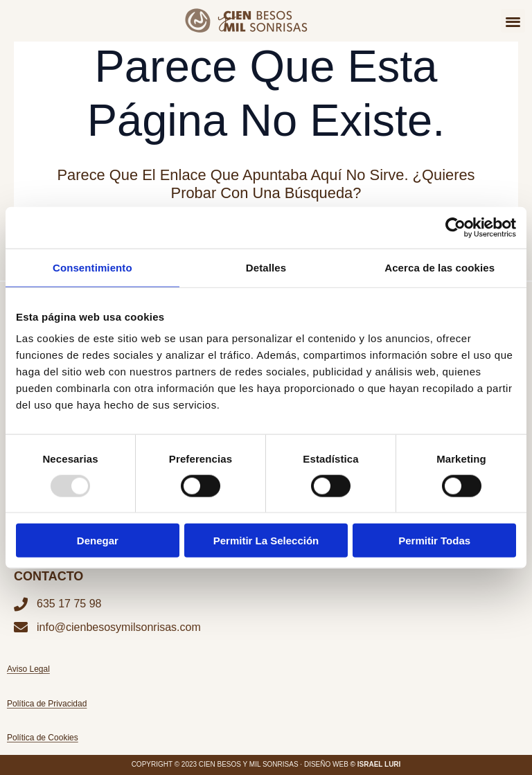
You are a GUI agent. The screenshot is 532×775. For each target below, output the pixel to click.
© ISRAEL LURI (376, 764)
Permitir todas (434, 541)
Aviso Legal (28, 669)
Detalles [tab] (266, 267)
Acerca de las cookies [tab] (440, 267)
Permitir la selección (266, 541)
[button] (513, 21)
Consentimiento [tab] (92, 267)
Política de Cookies (43, 738)
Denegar (98, 541)
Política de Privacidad (47, 704)
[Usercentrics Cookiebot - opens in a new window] (455, 227)
